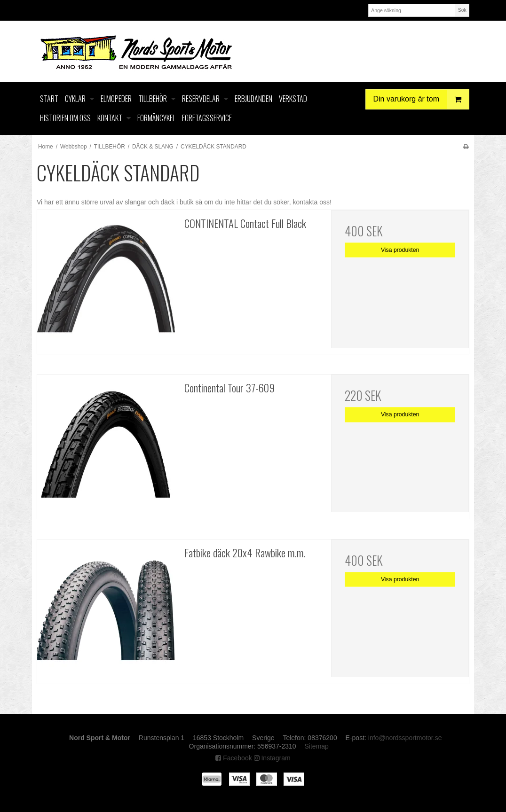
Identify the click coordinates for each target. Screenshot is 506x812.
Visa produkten (400, 250)
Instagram (272, 758)
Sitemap (317, 746)
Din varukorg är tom (421, 99)
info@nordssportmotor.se (405, 738)
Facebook (233, 758)
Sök (462, 10)
